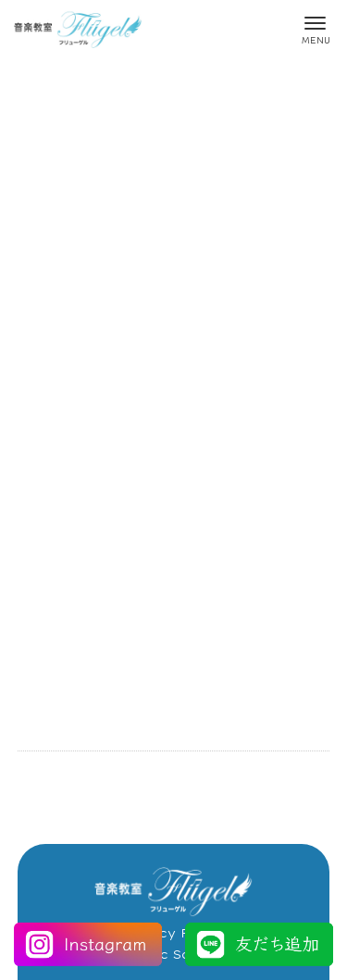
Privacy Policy (173, 933)
